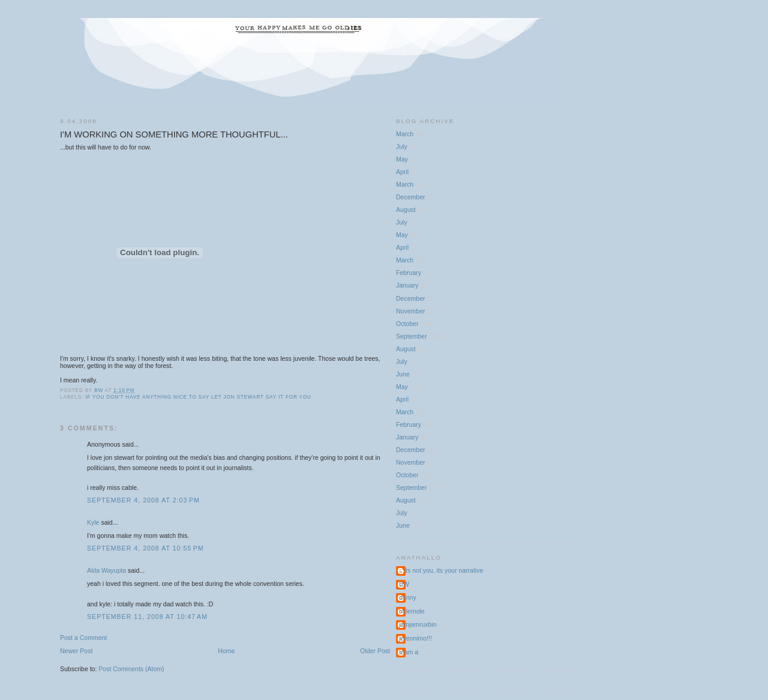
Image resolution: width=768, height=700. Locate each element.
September (411, 336)
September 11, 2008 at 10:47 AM (147, 617)
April (402, 172)
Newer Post (76, 651)
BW (404, 584)
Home (226, 651)
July (402, 146)
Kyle (93, 522)
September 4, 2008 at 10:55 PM (145, 548)
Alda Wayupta (106, 570)
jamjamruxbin (418, 624)
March (405, 134)
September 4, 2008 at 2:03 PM (143, 500)
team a (409, 652)
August (406, 210)
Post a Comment (83, 638)
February (409, 273)
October (407, 324)
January (407, 285)
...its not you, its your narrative (441, 570)
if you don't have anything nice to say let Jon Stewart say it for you (198, 397)
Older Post (375, 651)
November (411, 311)
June (403, 374)
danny (408, 597)
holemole (412, 611)
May (402, 159)
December (411, 197)
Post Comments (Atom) (131, 669)
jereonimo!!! (415, 638)
